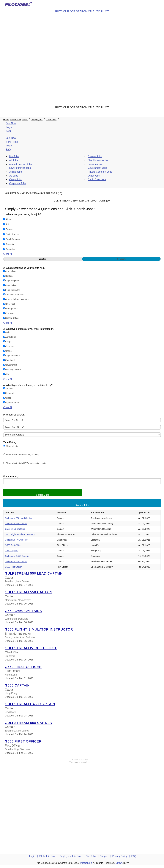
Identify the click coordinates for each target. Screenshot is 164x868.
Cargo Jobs (16, 179)
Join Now (11, 123)
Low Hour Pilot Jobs (20, 168)
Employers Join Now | (73, 856)
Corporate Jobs (18, 183)
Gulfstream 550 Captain (16, 524)
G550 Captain (11, 551)
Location (43, 259)
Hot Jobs (14, 156)
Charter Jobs (95, 156)
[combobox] (82, 420)
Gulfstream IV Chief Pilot (17, 540)
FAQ (8, 131)
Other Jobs (94, 176)
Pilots (27, 120)
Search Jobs (16, 120)
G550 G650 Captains (15, 529)
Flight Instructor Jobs (99, 160)
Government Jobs (97, 168)
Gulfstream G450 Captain (17, 556)
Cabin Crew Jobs (97, 179)
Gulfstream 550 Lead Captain (19, 518)
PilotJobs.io (86, 863)
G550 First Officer (13, 545)
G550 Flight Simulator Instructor (20, 534)
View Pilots (12, 142)
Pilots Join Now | (49, 856)
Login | (34, 856)
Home (6, 120)
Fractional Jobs (96, 164)
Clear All (8, 254)
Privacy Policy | (122, 856)
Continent (121, 259)
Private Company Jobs (100, 172)
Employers (39, 120)
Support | (106, 856)
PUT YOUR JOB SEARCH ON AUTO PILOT (82, 11)
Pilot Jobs (53, 120)
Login (9, 127)
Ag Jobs (14, 176)
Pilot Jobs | (93, 856)
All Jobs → (15, 160)
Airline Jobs (16, 172)
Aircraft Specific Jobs (21, 164)
